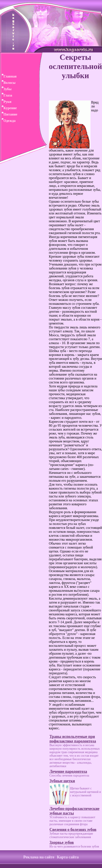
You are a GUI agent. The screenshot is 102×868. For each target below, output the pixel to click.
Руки (6, 102)
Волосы (8, 83)
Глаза (6, 95)
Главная (8, 76)
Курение (8, 108)
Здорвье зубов (62, 842)
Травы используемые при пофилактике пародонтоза (73, 739)
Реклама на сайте (39, 857)
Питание (9, 114)
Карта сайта (68, 857)
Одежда (8, 121)
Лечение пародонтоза (68, 771)
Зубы (6, 89)
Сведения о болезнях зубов (73, 830)
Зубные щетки (62, 781)
